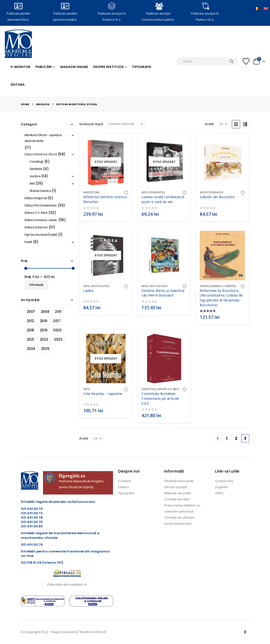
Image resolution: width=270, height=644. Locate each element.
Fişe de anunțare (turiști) (41, 235)
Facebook (245, 632)
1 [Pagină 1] (227, 438)
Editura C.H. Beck (168, 389)
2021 (30, 339)
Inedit (28, 242)
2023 (58, 339)
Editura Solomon (36, 227)
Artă (87, 286)
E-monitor (21, 67)
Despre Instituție (108, 67)
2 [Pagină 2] (236, 438)
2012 (30, 321)
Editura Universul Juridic (41, 220)
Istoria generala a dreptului (219, 286)
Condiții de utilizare (179, 518)
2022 (44, 339)
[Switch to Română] (257, 9)
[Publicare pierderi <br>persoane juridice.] (65, 6)
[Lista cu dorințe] (246, 61)
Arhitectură (91, 192)
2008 (45, 312)
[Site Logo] (18, 44)
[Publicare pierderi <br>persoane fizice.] (18, 6)
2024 (31, 349)
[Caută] (232, 61)
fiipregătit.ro (72, 476)
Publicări (44, 67)
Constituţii (149, 389)
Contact (124, 481)
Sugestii (221, 487)
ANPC (219, 493)
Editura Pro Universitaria (41, 205)
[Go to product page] (106, 162)
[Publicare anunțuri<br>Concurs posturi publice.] (158, 6)
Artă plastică (100, 286)
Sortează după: (91, 124)
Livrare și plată (176, 487)
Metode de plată (178, 493)
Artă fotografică (153, 192)
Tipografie (142, 67)
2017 (57, 321)
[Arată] (223, 124)
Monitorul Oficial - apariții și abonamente (43, 138)
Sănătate (36, 169)
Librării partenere (178, 524)
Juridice (35, 176)
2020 (57, 330)
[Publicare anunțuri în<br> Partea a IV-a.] (112, 6)
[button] (236, 124)
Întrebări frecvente (179, 481)
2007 (31, 312)
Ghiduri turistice (40, 191)
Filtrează (36, 285)
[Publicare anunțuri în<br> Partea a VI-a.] (205, 6)
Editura (18, 85)
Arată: (210, 124)
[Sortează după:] (126, 124)
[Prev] (218, 438)
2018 (30, 330)
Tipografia (126, 493)
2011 (58, 312)
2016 (44, 321)
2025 (45, 349)
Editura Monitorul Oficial (41, 154)
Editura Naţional (36, 198)
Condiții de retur (177, 499)
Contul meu (224, 481)
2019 (44, 330)
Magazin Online (74, 67)
